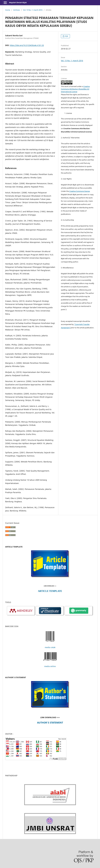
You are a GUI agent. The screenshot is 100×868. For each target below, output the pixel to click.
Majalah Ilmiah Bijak (18, 2)
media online (50, 666)
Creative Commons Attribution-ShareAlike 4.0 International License (75, 89)
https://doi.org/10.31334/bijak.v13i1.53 (27, 45)
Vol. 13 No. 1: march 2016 (33, 10)
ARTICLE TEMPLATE (50, 591)
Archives (17, 10)
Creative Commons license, (80, 191)
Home (8, 10)
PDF (66, 36)
